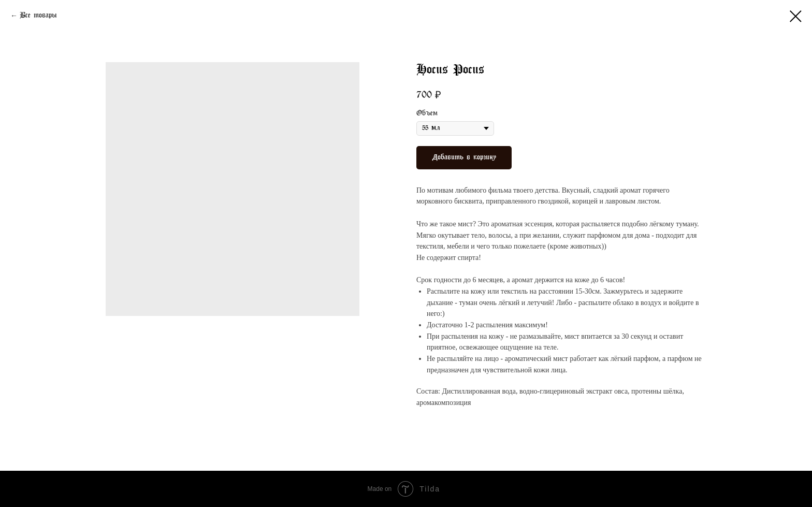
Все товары (38, 16)
